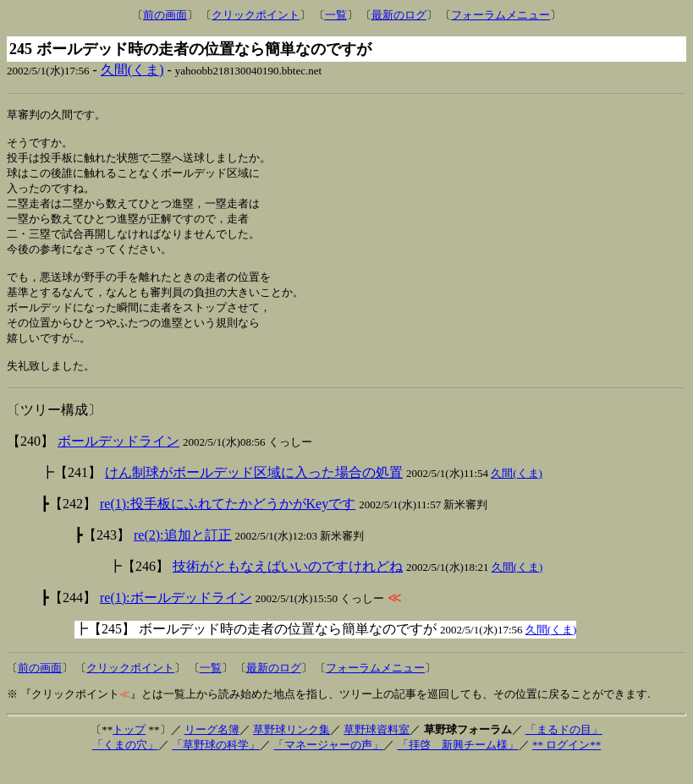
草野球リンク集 (291, 750)
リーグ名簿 (212, 750)
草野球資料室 (377, 750)
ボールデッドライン (118, 461)
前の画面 (165, 15)
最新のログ (399, 15)
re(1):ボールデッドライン (176, 618)
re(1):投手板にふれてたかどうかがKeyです (228, 524)
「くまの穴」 (125, 765)
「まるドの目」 (564, 750)
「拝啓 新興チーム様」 (458, 765)
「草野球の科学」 (216, 765)
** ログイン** (566, 765)
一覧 (336, 15)
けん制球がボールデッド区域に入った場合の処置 (254, 493)
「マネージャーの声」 (328, 765)
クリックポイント (256, 15)
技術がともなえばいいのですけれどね (288, 587)
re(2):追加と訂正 (183, 555)
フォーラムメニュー (500, 15)
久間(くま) (132, 70)
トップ (129, 750)
